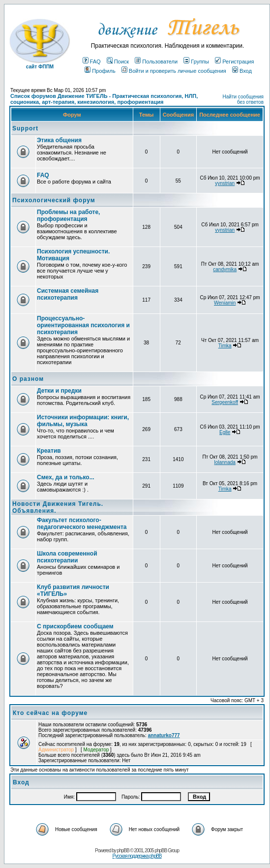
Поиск (118, 62)
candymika (225, 269)
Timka (225, 346)
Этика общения (59, 140)
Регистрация (234, 62)
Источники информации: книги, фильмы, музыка (83, 421)
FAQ (92, 62)
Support (25, 128)
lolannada (225, 462)
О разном (28, 379)
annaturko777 (164, 735)
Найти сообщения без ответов (243, 99)
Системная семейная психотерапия (68, 294)
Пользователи (156, 62)
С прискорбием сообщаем (75, 626)
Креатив (49, 451)
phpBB (123, 851)
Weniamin (225, 303)
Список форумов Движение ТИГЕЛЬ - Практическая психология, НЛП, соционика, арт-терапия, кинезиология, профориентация (104, 99)
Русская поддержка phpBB (137, 856)
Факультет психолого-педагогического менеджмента (82, 524)
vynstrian (225, 183)
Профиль (100, 71)
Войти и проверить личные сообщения (174, 71)
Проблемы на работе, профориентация (68, 216)
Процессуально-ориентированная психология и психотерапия (83, 325)
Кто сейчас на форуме (50, 713)
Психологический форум (54, 200)
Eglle (225, 432)
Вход (242, 71)
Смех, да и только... (66, 477)
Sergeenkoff (225, 402)
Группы (196, 62)
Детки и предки (59, 391)
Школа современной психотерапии (67, 557)
